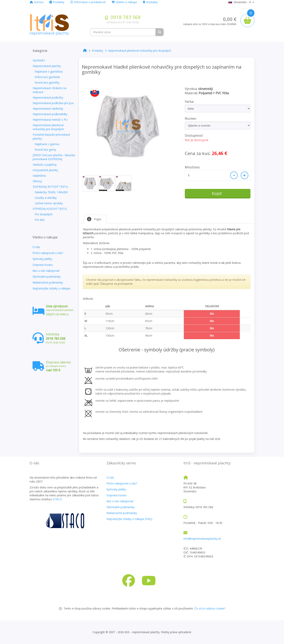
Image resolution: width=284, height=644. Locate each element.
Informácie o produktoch (88, 2)
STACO (57, 499)
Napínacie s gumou (47, 144)
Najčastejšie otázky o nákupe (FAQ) (129, 519)
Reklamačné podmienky (48, 282)
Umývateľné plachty (45, 170)
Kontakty (150, 2)
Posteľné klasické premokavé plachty (51, 137)
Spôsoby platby (42, 259)
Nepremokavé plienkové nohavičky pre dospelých (48, 127)
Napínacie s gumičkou (49, 71)
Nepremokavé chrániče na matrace (50, 90)
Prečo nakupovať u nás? (48, 253)
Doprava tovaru (43, 265)
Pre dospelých (44, 214)
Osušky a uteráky (46, 198)
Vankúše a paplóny (45, 165)
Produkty (57, 2)
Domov (37, 2)
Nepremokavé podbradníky (50, 114)
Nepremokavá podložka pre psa (53, 103)
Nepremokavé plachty (47, 66)
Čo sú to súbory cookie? (210, 608)
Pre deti (40, 220)
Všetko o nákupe (124, 2)
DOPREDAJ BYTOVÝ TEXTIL (50, 187)
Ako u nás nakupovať (46, 271)
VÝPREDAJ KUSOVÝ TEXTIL (50, 209)
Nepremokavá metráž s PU (50, 120)
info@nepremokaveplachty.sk (202, 539)
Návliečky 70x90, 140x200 (51, 192)
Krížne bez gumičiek (47, 77)
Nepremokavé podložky (48, 98)
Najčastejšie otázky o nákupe (51, 288)
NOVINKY (39, 60)
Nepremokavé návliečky (48, 109)
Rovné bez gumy (45, 150)
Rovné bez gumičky (47, 83)
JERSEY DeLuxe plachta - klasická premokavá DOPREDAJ (54, 157)
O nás (36, 247)
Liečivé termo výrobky (49, 203)
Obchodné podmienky (47, 277)
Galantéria (39, 176)
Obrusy (37, 181)
